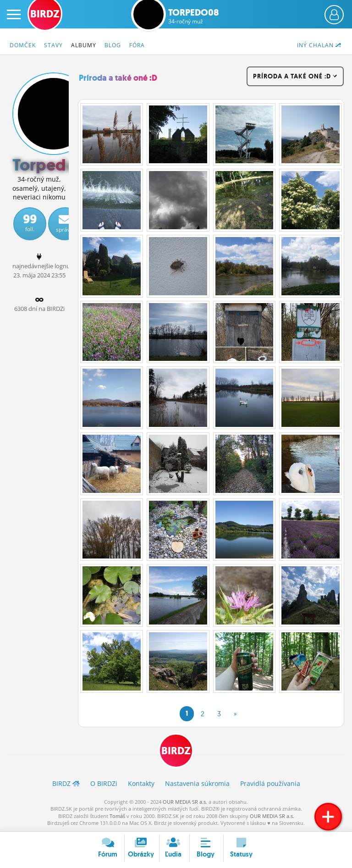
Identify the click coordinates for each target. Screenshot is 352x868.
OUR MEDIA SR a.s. (185, 802)
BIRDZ (176, 751)
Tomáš (117, 816)
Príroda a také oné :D (118, 78)
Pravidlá (270, 783)
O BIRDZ (104, 783)
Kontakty (141, 783)
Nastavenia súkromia (197, 783)
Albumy (84, 45)
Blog (113, 45)
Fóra (137, 45)
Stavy (53, 45)
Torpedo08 (193, 16)
